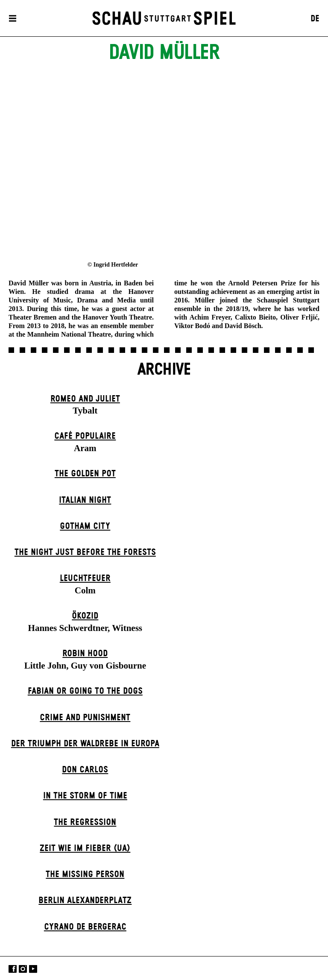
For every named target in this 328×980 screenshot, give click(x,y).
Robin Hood (85, 654)
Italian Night (85, 500)
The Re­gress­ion (85, 822)
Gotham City (85, 526)
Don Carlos (85, 770)
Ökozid (85, 616)
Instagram (23, 969)
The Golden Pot (85, 474)
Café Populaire (85, 436)
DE (315, 19)
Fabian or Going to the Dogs (85, 691)
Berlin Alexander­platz (85, 901)
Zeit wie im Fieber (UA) (85, 848)
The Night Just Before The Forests (85, 552)
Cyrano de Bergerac (85, 927)
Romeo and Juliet (85, 399)
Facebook (13, 969)
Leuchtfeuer (85, 578)
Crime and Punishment (85, 718)
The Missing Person (85, 874)
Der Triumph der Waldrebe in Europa (85, 744)
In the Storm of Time (85, 796)
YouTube (33, 969)
